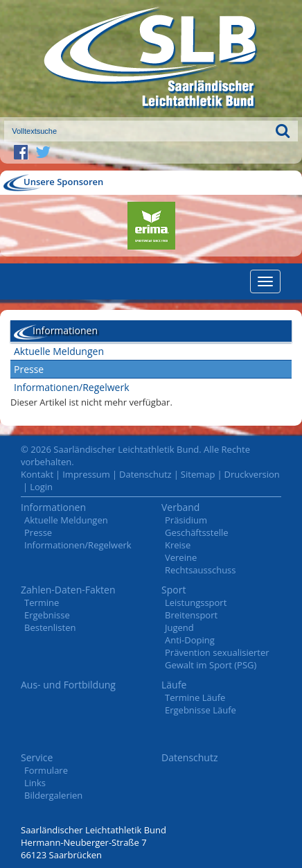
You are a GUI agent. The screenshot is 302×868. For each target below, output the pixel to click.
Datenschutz (145, 474)
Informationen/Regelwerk (72, 387)
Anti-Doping (190, 640)
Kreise (178, 545)
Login (41, 487)
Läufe (174, 685)
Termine (42, 602)
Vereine (181, 557)
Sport (174, 590)
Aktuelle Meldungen (59, 351)
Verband (180, 507)
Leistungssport (196, 602)
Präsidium (186, 520)
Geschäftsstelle (197, 532)
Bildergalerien (53, 795)
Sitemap (198, 474)
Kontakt (37, 474)
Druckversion (252, 474)
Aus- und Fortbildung (68, 685)
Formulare (46, 770)
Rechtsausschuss (201, 570)
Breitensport (191, 615)
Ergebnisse (47, 615)
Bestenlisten (50, 627)
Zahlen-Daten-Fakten (68, 590)
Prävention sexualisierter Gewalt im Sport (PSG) (217, 659)
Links (35, 783)
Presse (29, 369)
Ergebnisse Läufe (201, 710)
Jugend (179, 627)
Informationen (53, 507)
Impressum (86, 474)
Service (37, 757)
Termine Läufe (195, 697)
